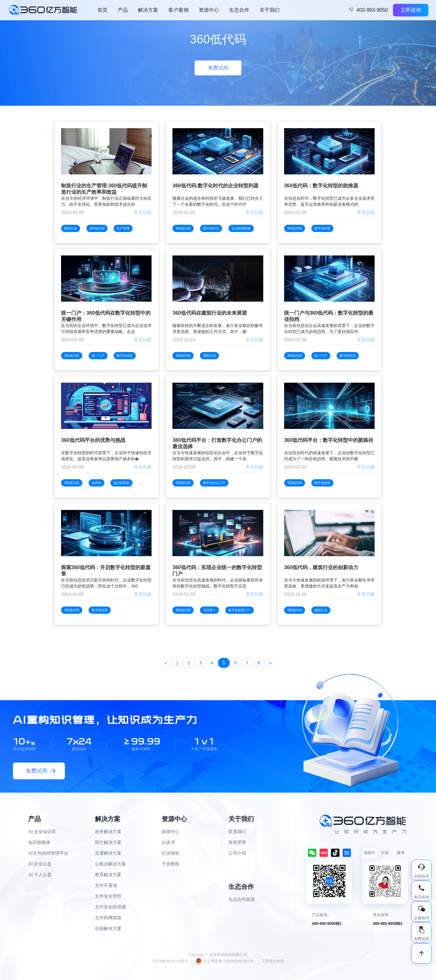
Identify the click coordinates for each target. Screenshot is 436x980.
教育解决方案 (108, 875)
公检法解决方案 (110, 864)
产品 (123, 10)
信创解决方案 (108, 929)
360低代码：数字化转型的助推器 (321, 186)
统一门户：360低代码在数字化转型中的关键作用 (106, 316)
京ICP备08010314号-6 (170, 961)
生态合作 (239, 10)
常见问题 (143, 212)
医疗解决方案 (108, 842)
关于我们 (270, 10)
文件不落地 (106, 886)
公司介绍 (237, 853)
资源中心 (209, 10)
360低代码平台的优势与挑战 (93, 440)
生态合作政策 (242, 899)
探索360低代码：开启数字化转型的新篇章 (106, 571)
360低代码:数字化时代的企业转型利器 (215, 186)
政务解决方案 (108, 832)
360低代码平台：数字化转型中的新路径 (329, 440)
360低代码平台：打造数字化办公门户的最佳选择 (217, 443)
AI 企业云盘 (40, 864)
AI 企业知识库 (42, 832)
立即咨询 (411, 10)
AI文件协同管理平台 (48, 853)
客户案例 (178, 10)
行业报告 (171, 853)
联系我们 (237, 832)
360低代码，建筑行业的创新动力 (321, 567)
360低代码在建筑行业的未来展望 (210, 313)
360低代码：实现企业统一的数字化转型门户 (217, 571)
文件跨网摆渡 (108, 918)
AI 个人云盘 (40, 875)
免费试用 (218, 68)
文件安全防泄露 (110, 907)
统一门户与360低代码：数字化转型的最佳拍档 (329, 316)
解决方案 (148, 10)
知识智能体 (39, 842)
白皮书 (168, 842)
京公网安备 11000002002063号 (224, 961)
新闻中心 (171, 832)
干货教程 (171, 864)
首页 (103, 10)
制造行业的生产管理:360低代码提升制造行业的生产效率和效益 (104, 189)
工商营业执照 (273, 961)
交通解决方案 (108, 853)
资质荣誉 (237, 842)
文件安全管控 (108, 896)
